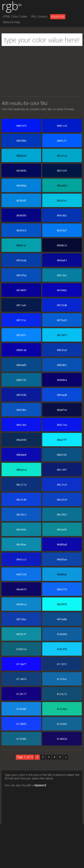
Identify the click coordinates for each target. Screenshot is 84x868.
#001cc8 (62, 126)
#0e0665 (21, 589)
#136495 (62, 724)
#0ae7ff (62, 440)
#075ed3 (62, 320)
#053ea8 (21, 260)
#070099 (21, 290)
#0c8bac (21, 545)
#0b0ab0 (21, 455)
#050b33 (62, 245)
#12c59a (62, 709)
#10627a (21, 649)
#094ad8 (62, 395)
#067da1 (62, 275)
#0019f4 (21, 126)
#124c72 (62, 694)
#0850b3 (62, 365)
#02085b (21, 171)
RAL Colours (39, 16)
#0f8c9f (21, 634)
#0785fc (21, 335)
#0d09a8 (62, 545)
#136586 (21, 739)
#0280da (21, 186)
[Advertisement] (42, 71)
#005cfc (62, 141)
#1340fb (21, 724)
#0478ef (62, 230)
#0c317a (21, 485)
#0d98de (62, 574)
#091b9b (21, 395)
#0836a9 (62, 350)
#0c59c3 (21, 515)
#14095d (62, 739)
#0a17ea (62, 425)
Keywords (58, 16)
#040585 (21, 216)
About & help (11, 22)
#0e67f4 (62, 589)
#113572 (62, 664)
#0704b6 (62, 290)
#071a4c (21, 305)
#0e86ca (21, 604)
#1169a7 (62, 679)
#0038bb (21, 141)
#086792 (21, 380)
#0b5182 (62, 455)
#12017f (21, 694)
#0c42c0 (62, 500)
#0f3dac (21, 619)
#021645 (62, 171)
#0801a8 (21, 350)
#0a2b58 (21, 440)
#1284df (21, 709)
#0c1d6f (62, 470)
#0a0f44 (62, 410)
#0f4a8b (62, 619)
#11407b (21, 679)
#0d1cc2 (21, 559)
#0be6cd (21, 470)
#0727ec (21, 320)
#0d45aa (62, 559)
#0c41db (21, 500)
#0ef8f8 (62, 604)
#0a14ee (21, 425)
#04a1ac (21, 245)
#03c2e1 (62, 201)
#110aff (21, 664)
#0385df (21, 201)
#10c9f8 (62, 649)
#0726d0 (62, 305)
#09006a (62, 380)
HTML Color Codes (15, 16)
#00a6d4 (21, 156)
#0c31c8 (62, 485)
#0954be (21, 410)
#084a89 (21, 365)
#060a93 (62, 260)
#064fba (21, 275)
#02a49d (62, 186)
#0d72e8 (21, 574)
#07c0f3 (62, 335)
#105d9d (62, 634)
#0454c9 (21, 230)
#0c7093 (62, 515)
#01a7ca (62, 156)
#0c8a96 (62, 530)
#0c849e (21, 530)
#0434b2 (62, 216)
